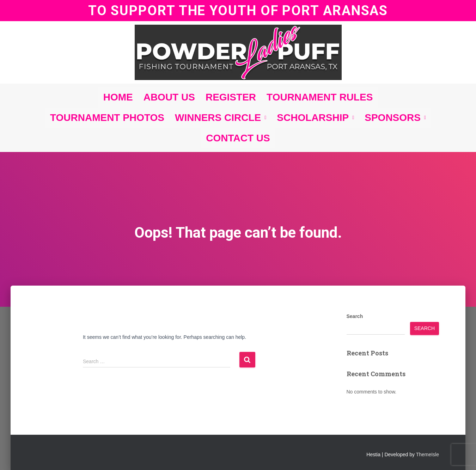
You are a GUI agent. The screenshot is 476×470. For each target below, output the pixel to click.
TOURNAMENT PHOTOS (107, 118)
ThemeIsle (428, 454)
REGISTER (231, 97)
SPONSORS (395, 118)
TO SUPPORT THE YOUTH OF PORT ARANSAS (238, 10)
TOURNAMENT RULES (320, 97)
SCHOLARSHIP (315, 118)
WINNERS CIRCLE (221, 118)
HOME (118, 97)
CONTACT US (238, 138)
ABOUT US (169, 97)
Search (355, 316)
